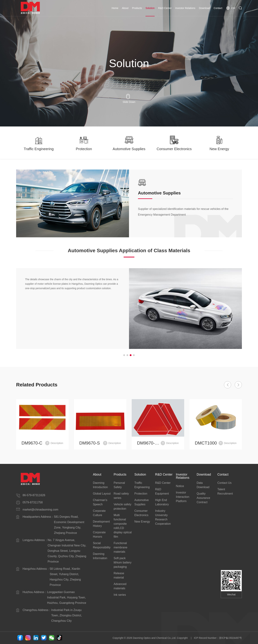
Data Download (203, 485)
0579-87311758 (33, 502)
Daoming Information (100, 556)
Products (137, 8)
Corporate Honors (99, 534)
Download (204, 8)
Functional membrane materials (120, 547)
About (125, 8)
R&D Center (165, 8)
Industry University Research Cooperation (163, 517)
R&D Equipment (162, 491)
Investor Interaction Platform (183, 497)
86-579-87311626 (34, 495)
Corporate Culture (99, 513)
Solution (150, 8)
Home (115, 8)
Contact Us (224, 483)
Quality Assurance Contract (203, 498)
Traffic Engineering (142, 485)
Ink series (120, 595)
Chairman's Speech (100, 502)
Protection (141, 494)
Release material (119, 575)
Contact (218, 8)
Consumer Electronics (141, 513)
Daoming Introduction (100, 485)
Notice (180, 486)
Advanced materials (120, 586)
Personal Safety (119, 485)
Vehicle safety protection (122, 506)
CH (231, 8)
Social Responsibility (102, 545)
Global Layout (102, 494)
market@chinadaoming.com (40, 510)
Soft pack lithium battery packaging (123, 562)
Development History (101, 524)
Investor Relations (185, 8)
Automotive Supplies (142, 502)
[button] (124, 355)
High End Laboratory (162, 502)
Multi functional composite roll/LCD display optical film (123, 526)
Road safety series (121, 496)
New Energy (142, 522)
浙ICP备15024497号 (230, 638)
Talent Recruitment (225, 491)
